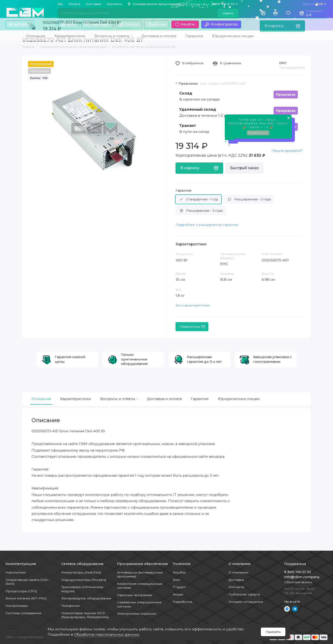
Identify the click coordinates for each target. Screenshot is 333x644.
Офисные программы (134, 595)
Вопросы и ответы (119, 399)
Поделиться (192, 327)
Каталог (20, 25)
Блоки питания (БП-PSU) (26, 598)
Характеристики (76, 399)
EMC (283, 63)
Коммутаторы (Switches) (81, 572)
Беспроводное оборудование (86, 598)
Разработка (182, 602)
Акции (157, 24)
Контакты (114, 4)
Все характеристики (193, 305)
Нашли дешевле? (287, 151)
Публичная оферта (244, 594)
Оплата (74, 4)
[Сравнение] (276, 13)
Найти (228, 13)
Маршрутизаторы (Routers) (84, 580)
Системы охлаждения (23, 613)
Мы (60, 4)
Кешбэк (185, 24)
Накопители (16, 572)
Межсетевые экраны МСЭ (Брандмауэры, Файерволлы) (85, 615)
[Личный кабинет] (263, 13)
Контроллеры (17, 606)
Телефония (70, 606)
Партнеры (97, 24)
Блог (68, 24)
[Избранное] (288, 13)
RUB (315, 4)
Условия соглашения (246, 602)
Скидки (129, 24)
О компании (238, 572)
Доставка (94, 4)
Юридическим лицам (239, 399)
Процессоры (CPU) (21, 591)
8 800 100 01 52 (215, 4)
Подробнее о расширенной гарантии (207, 225)
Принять (273, 632)
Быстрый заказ (244, 168)
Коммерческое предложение (154, 4)
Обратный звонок (298, 582)
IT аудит (179, 587)
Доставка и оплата (164, 399)
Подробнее (258, 133)
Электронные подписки (137, 613)
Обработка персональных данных (107, 634)
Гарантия (183, 190)
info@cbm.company (302, 577)
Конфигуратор (221, 24)
